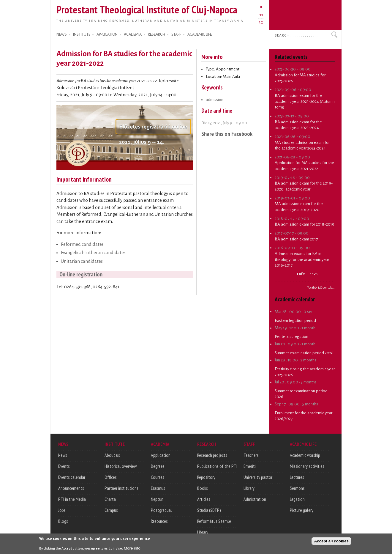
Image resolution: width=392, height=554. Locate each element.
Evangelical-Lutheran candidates (93, 253)
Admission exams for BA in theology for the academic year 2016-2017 (302, 259)
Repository (206, 477)
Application (161, 455)
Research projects (212, 455)
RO (261, 23)
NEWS (62, 34)
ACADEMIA (133, 34)
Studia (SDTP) (209, 510)
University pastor (258, 477)
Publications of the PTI (217, 466)
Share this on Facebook (227, 134)
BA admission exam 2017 (296, 239)
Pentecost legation (291, 337)
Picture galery (302, 510)
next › (314, 274)
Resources (159, 521)
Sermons (297, 488)
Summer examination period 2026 (304, 353)
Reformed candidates (82, 244)
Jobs (62, 510)
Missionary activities (307, 466)
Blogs (63, 521)
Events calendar (72, 477)
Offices (111, 477)
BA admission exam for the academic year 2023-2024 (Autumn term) (305, 101)
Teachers (251, 455)
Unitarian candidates (82, 261)
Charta (110, 499)
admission (215, 100)
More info (132, 550)
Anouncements (71, 488)
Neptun (157, 499)
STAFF (176, 34)
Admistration (255, 499)
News (63, 455)
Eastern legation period (295, 321)
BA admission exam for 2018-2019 (305, 224)
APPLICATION (107, 34)
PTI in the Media (72, 499)
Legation (297, 499)
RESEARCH (157, 34)
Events (64, 466)
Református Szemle (214, 521)
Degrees (158, 466)
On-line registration (81, 274)
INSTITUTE (82, 34)
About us (112, 455)
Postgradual (161, 510)
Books (203, 488)
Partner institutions (121, 488)
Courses (158, 477)
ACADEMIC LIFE (200, 34)
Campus (111, 510)
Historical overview (121, 466)
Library (203, 532)
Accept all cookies (331, 543)
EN (261, 15)
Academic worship (305, 455)
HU (261, 7)
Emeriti (250, 466)
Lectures (297, 477)
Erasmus (158, 488)
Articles (204, 499)
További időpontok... (321, 287)
